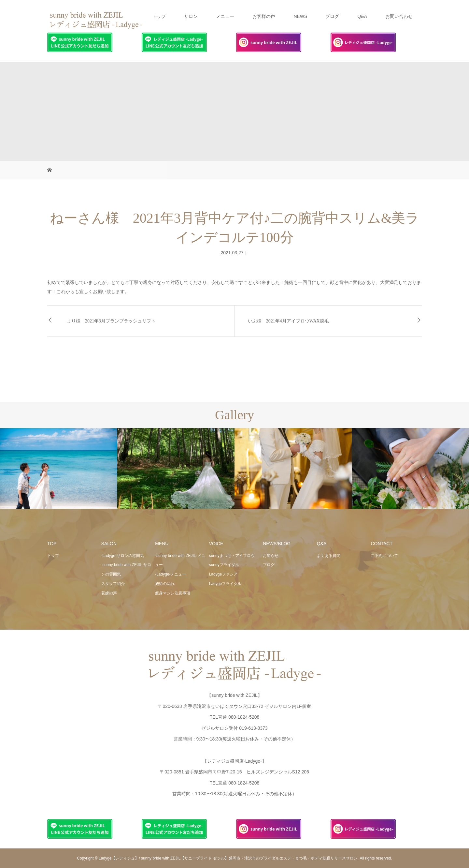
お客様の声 (264, 16)
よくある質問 (329, 556)
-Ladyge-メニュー (171, 574)
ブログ (332, 16)
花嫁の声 (109, 593)
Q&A (362, 16)
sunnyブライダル (224, 565)
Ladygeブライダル (225, 584)
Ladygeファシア (223, 574)
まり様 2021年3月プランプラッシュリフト (111, 321)
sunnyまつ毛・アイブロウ (232, 556)
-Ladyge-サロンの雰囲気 (123, 556)
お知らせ (271, 556)
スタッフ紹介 (113, 584)
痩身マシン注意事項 (173, 593)
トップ (159, 16)
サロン (191, 16)
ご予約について (384, 556)
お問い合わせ (399, 16)
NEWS (300, 16)
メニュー (225, 16)
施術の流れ (165, 584)
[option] (59, 469)
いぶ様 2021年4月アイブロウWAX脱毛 (288, 321)
